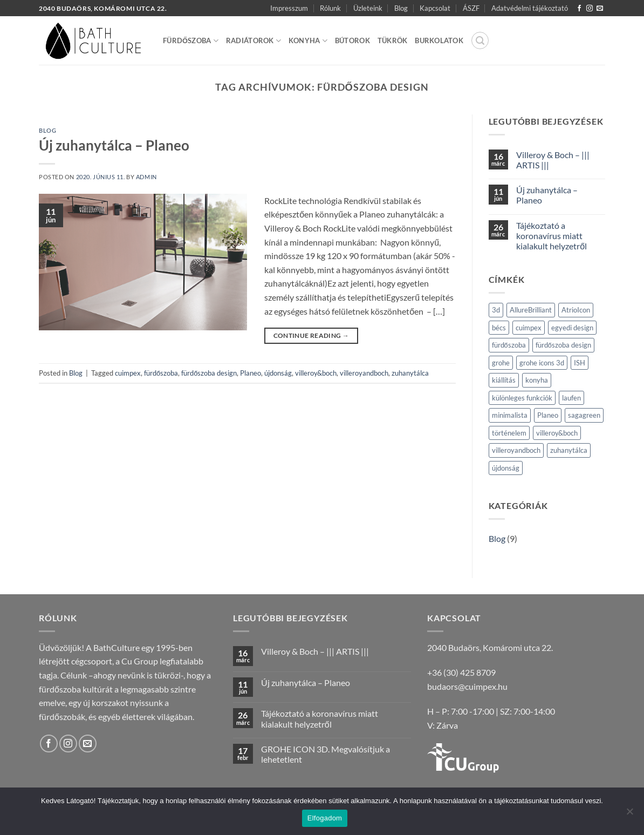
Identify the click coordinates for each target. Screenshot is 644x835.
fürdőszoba (161, 373)
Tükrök (393, 40)
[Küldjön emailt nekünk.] (600, 9)
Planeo (251, 373)
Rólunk (330, 8)
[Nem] (629, 814)
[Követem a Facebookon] (579, 9)
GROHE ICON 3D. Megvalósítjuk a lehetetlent (326, 754)
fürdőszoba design (209, 373)
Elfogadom (325, 818)
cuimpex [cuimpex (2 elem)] (529, 328)
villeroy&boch (316, 373)
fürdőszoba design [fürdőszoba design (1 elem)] (563, 345)
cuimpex (128, 373)
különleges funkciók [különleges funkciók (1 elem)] (522, 398)
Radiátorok (254, 41)
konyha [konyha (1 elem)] (537, 380)
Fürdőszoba (191, 41)
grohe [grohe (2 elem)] (501, 363)
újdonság (278, 373)
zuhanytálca (410, 373)
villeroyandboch (364, 373)
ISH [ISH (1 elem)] (580, 363)
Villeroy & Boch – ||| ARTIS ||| (553, 160)
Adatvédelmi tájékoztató (530, 8)
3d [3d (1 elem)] (496, 310)
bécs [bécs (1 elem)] (499, 328)
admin (146, 177)
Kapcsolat (435, 8)
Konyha (308, 41)
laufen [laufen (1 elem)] (571, 398)
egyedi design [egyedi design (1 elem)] (572, 328)
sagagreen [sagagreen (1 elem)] (584, 415)
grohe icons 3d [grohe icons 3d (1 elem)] (542, 363)
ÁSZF (471, 8)
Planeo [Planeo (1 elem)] (548, 415)
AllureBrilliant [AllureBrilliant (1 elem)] (531, 310)
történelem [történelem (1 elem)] (509, 433)
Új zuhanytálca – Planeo (114, 145)
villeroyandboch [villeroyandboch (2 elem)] (516, 450)
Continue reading (311, 335)
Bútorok (352, 40)
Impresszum (289, 8)
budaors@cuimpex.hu (467, 686)
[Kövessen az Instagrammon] (590, 9)
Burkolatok (439, 40)
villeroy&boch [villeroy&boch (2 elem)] (557, 433)
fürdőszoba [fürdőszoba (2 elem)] (509, 345)
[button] (480, 40)
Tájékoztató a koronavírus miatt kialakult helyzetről (551, 236)
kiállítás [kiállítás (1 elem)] (504, 380)
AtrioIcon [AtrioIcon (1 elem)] (576, 310)
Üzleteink (368, 8)
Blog (401, 8)
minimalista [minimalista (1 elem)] (510, 415)
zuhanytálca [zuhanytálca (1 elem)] (569, 450)
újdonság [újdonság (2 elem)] (506, 468)
